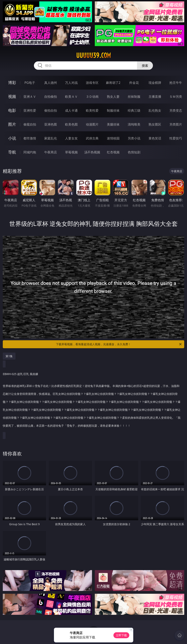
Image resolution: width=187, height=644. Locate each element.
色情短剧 (134, 152)
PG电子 (30, 83)
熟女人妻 (113, 97)
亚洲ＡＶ (30, 97)
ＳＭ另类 (176, 97)
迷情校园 (113, 138)
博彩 (12, 83)
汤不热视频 (92, 152)
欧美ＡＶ (71, 97)
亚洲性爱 (30, 110)
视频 (12, 96)
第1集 (9, 356)
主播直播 (155, 97)
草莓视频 (71, 152)
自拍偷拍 (51, 97)
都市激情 (30, 138)
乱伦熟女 (155, 110)
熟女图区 (155, 124)
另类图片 (176, 124)
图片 (12, 124)
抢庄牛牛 (176, 83)
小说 (12, 138)
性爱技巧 (176, 138)
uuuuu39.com (93, 55)
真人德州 (51, 83)
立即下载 (121, 635)
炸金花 (134, 83)
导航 (12, 152)
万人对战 (71, 83)
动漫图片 (92, 124)
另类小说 (134, 138)
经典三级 (134, 110)
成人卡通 (71, 110)
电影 (12, 110)
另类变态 (176, 110)
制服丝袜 (113, 110)
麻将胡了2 (113, 83)
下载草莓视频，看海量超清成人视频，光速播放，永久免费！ (119, 344)
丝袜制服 (134, 97)
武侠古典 (92, 138)
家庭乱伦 (51, 138)
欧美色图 (71, 124)
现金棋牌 (155, 83)
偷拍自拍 (51, 110)
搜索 (145, 66)
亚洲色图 (51, 124)
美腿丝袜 (113, 124)
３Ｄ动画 (92, 97)
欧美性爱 (92, 110)
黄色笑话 (155, 138)
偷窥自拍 (30, 124)
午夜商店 (51, 152)
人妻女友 (71, 138)
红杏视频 (113, 152)
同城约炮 (30, 152)
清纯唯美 (134, 124)
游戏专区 (92, 83)
